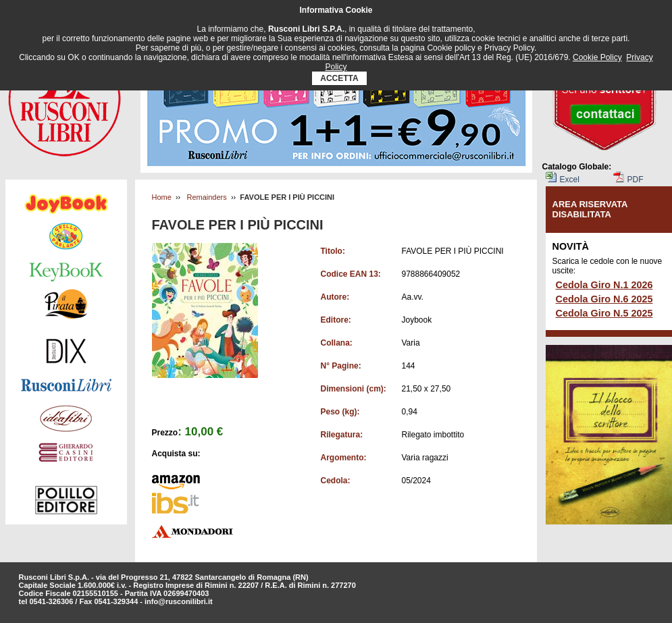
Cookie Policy (597, 57)
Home (162, 197)
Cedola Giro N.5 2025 (604, 313)
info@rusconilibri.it (179, 601)
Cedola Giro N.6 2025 (604, 299)
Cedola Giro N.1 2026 (604, 285)
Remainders (206, 197)
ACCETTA (339, 78)
